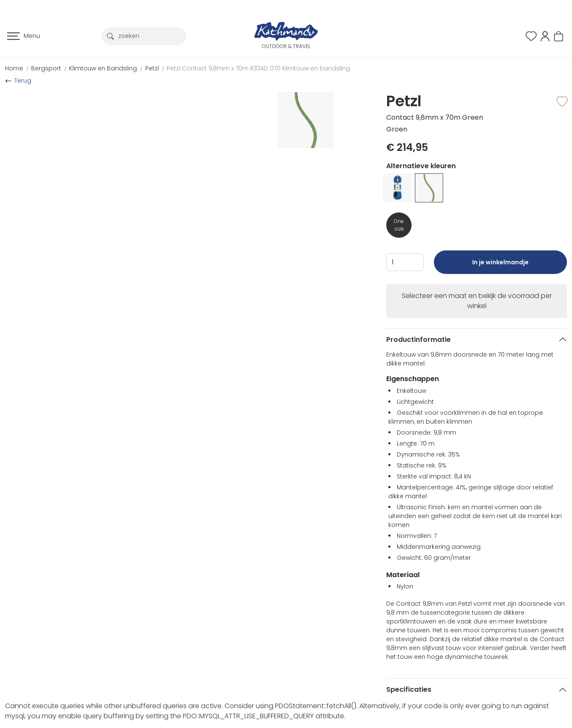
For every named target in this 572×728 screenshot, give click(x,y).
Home (14, 68)
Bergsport (46, 68)
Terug (23, 81)
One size (399, 225)
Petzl (152, 68)
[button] (545, 36)
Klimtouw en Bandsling (103, 68)
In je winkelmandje (500, 266)
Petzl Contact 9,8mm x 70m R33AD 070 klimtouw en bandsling (258, 68)
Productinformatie (418, 340)
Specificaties (409, 689)
